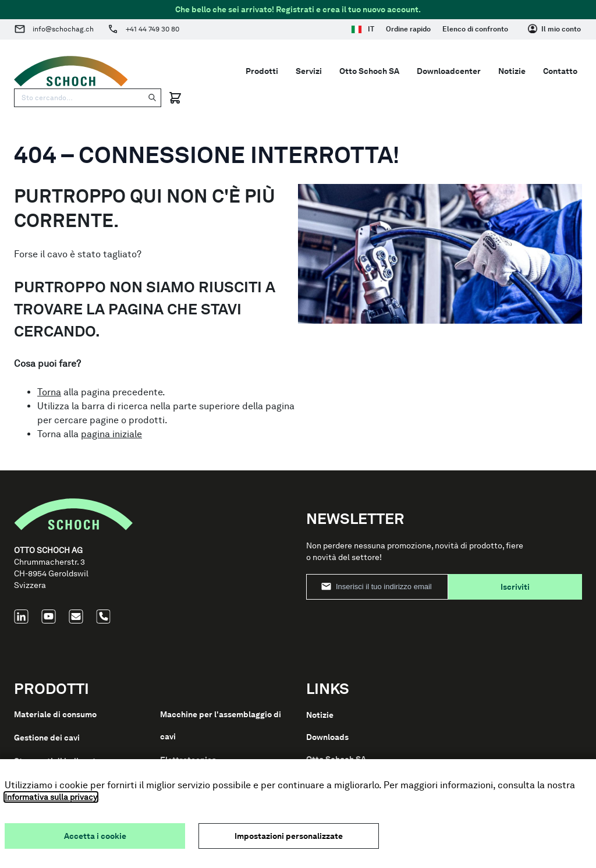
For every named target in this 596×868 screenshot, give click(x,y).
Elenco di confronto (475, 29)
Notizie (512, 71)
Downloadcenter (449, 71)
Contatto (560, 71)
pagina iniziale (111, 434)
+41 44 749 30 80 (152, 29)
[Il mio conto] (554, 29)
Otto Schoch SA (369, 71)
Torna (49, 392)
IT (363, 29)
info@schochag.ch (63, 29)
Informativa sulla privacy (51, 797)
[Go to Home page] (71, 71)
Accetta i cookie (95, 836)
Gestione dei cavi (47, 738)
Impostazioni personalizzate (289, 836)
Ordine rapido (408, 29)
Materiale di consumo (55, 714)
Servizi (309, 71)
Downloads (327, 737)
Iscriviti (515, 587)
